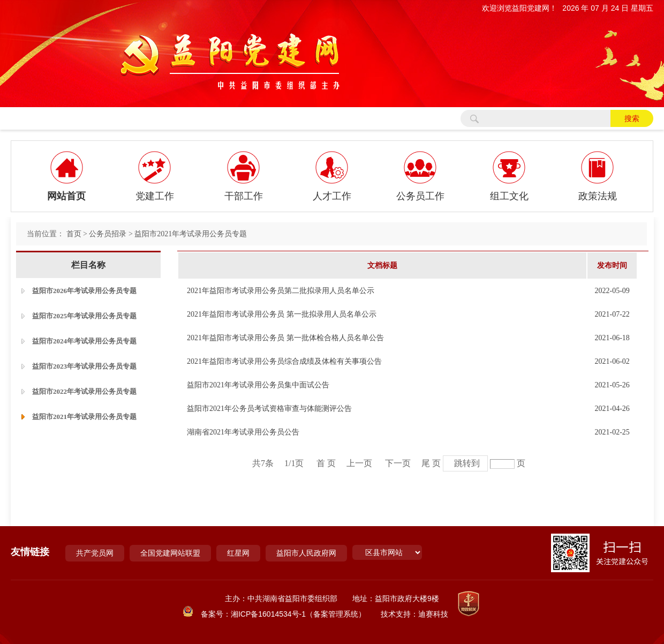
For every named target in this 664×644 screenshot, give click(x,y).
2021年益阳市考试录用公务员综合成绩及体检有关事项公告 (284, 361)
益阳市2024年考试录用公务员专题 (84, 341)
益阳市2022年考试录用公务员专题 (84, 391)
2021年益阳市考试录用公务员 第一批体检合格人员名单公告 (285, 338)
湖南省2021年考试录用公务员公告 (243, 432)
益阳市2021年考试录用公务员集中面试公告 (258, 385)
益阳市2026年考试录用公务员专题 (84, 291)
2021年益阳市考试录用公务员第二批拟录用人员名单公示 (281, 291)
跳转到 (467, 463)
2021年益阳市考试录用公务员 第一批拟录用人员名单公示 (282, 314)
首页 (74, 234)
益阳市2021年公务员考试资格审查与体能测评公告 (269, 409)
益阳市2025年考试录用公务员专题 (84, 316)
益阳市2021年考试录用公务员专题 (191, 234)
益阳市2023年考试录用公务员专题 (84, 366)
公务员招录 (108, 234)
